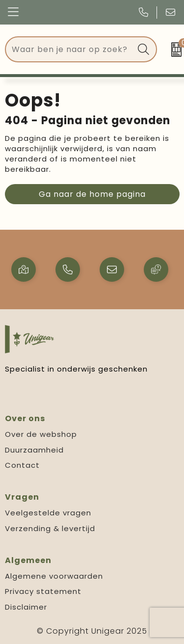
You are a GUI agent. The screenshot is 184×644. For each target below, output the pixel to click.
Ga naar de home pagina (92, 194)
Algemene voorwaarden (54, 576)
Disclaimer (26, 607)
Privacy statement (43, 591)
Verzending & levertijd (50, 528)
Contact (22, 465)
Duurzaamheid (34, 450)
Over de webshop (41, 434)
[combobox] (70, 49)
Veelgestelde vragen (48, 513)
